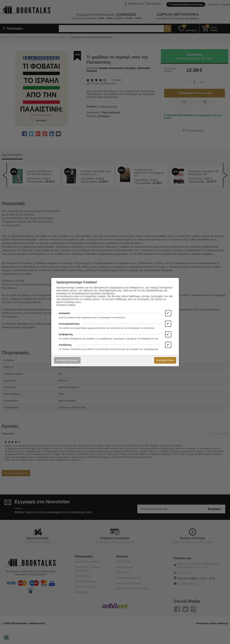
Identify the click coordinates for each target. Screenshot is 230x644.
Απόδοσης (65, 345)
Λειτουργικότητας (69, 324)
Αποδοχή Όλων (165, 360)
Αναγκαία (64, 313)
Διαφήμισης (66, 334)
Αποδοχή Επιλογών (67, 360)
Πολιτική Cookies (66, 305)
